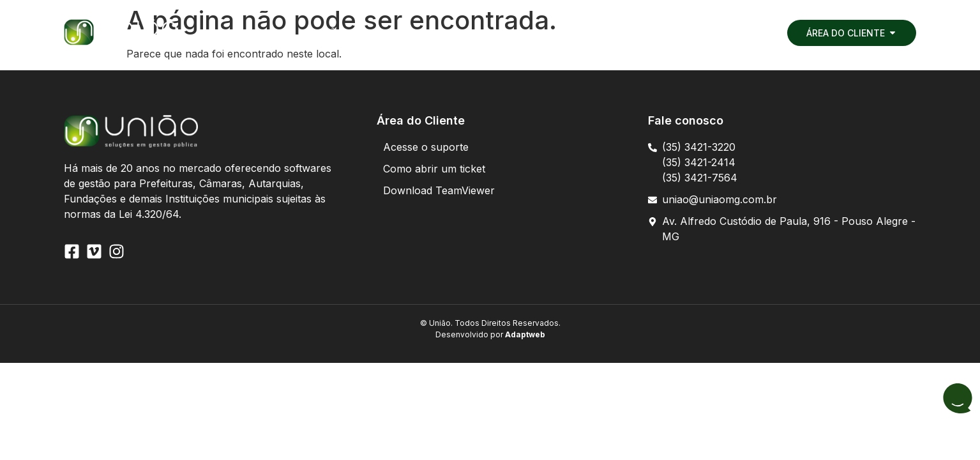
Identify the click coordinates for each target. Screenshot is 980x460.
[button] (275, 33)
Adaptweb (524, 334)
